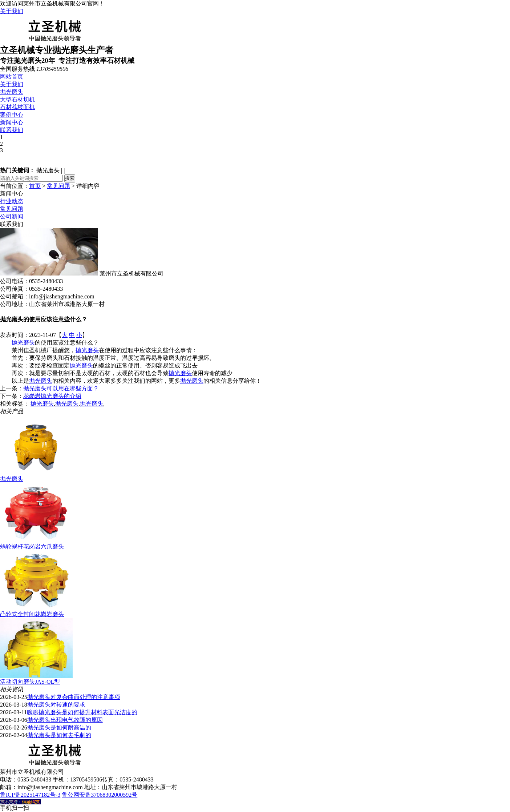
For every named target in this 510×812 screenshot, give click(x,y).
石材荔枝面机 (17, 107)
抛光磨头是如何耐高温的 (59, 727)
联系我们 (12, 130)
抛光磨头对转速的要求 (56, 705)
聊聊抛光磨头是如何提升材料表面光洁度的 (82, 712)
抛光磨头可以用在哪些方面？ (61, 388)
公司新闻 (12, 216)
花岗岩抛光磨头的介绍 (52, 396)
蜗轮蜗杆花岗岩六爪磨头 (32, 546)
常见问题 (58, 186)
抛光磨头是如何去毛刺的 (59, 735)
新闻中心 (12, 122)
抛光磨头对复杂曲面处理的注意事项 (74, 697)
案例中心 (12, 115)
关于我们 (12, 11)
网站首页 (12, 77)
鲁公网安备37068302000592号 (100, 795)
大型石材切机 (17, 99)
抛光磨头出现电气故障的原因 (65, 720)
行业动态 (12, 201)
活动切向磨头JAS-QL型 (30, 682)
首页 (35, 186)
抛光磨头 (12, 92)
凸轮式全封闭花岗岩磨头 (32, 614)
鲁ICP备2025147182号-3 (30, 795)
